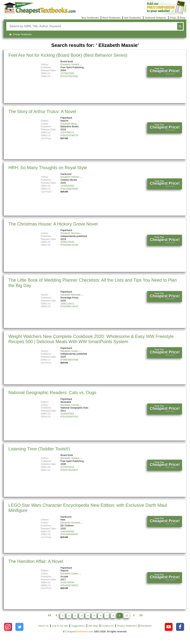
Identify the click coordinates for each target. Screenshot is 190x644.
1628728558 (67, 582)
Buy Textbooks (90, 18)
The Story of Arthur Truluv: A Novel (42, 111)
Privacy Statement (127, 626)
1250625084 (67, 186)
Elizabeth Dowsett (70, 523)
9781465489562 (69, 534)
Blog (182, 18)
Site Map (93, 626)
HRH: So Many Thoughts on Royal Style (48, 168)
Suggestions (78, 626)
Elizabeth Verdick (70, 64)
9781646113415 (69, 306)
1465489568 (67, 531)
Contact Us (107, 626)
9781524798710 (69, 135)
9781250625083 (69, 189)
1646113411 (67, 304)
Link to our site (60, 626)
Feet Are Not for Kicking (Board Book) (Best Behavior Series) (68, 55)
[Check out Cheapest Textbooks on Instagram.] (8, 627)
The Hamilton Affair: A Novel (36, 561)
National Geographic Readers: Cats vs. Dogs (52, 392)
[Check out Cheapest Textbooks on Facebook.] (180, 627)
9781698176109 (69, 245)
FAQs (173, 18)
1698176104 (67, 242)
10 (127, 615)
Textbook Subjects (155, 18)
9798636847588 (69, 360)
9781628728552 (69, 585)
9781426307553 (69, 417)
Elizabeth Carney (70, 405)
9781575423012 (69, 470)
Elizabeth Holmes (70, 177)
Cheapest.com (79, 631)
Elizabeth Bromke (70, 233)
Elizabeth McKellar (71, 295)
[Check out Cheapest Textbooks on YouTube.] (169, 627)
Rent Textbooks (112, 18)
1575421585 (67, 73)
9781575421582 (69, 76)
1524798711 (67, 132)
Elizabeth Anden (69, 351)
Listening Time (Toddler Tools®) (39, 449)
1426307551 (67, 414)
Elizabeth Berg (68, 124)
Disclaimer (146, 626)
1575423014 (67, 467)
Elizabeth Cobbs (69, 574)
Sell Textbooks (133, 18)
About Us (43, 626)
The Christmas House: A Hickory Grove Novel (53, 224)
